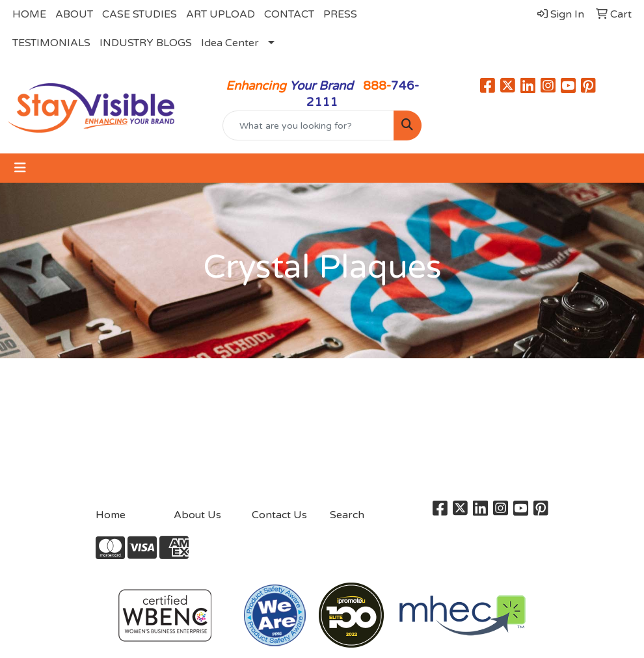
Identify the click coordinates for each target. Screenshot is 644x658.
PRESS (340, 14)
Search (347, 515)
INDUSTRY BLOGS (146, 43)
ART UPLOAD (221, 14)
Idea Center (230, 43)
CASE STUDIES (140, 14)
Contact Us (279, 515)
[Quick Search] (308, 125)
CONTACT (289, 14)
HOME (29, 14)
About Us (197, 515)
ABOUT (74, 14)
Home (111, 515)
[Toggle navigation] (20, 168)
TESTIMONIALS (51, 43)
